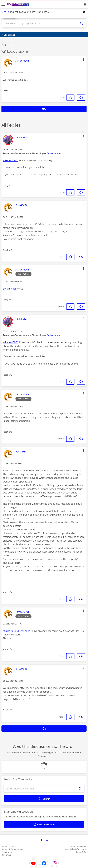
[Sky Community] (18, 4)
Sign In (84, 5)
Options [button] (5, 45)
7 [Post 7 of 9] (8, 592)
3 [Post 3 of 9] (8, 250)
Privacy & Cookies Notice (13, 849)
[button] (84, 59)
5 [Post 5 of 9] (8, 375)
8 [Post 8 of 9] (8, 649)
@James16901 (11, 160)
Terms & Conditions (77, 846)
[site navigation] (3, 4)
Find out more (54, 153)
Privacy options (9, 846)
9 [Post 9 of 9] (8, 710)
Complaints (7, 852)
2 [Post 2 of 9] (8, 186)
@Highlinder (10, 289)
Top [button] (46, 840)
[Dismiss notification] (84, 12)
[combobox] (40, 23)
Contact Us (81, 852)
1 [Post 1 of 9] (8, 91)
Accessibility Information (75, 849)
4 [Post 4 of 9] (8, 300)
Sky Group (7, 855)
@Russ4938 (9, 631)
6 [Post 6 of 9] (8, 432)
